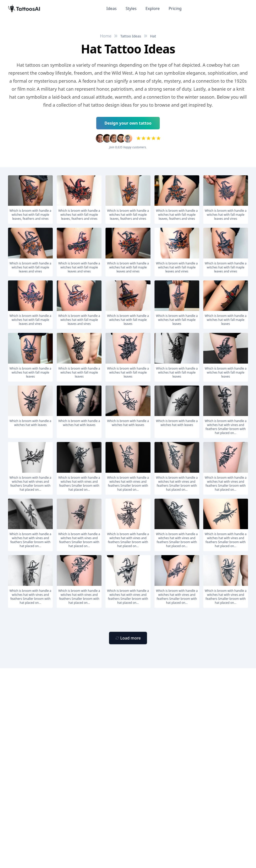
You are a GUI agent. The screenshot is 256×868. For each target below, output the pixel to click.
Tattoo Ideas (131, 36)
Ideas (112, 8)
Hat (153, 36)
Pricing (175, 8)
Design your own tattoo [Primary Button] (128, 123)
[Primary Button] (128, 638)
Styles (131, 8)
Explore (152, 8)
